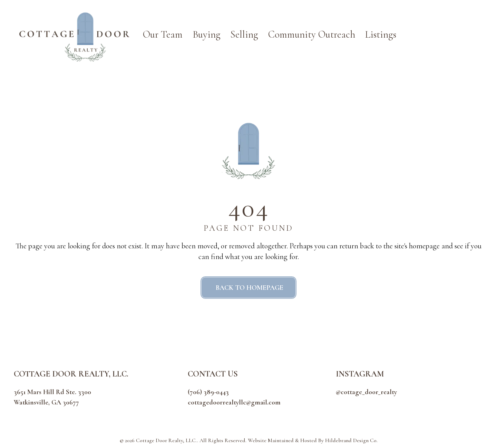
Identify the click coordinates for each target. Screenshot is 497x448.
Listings (381, 34)
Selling (244, 34)
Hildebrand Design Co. (351, 440)
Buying (207, 34)
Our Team (163, 34)
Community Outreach (312, 34)
